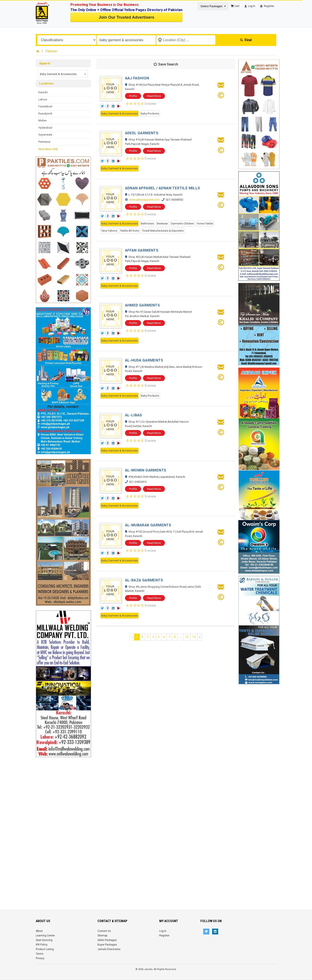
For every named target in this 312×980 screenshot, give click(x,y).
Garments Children (182, 223)
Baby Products (150, 114)
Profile (133, 96)
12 (187, 637)
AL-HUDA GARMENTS (144, 360)
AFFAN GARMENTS (142, 250)
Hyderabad (45, 128)
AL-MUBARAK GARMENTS (148, 525)
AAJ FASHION (137, 78)
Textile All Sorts (130, 231)
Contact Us (104, 931)
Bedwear (162, 223)
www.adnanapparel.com (144, 200)
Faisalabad (45, 106)
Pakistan (51, 51)
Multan (43, 120)
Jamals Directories (109, 949)
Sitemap (102, 936)
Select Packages (212, 6)
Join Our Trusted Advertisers (127, 17)
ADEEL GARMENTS (142, 133)
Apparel (45, 63)
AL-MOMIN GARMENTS (146, 470)
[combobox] (63, 74)
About (39, 931)
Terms (40, 954)
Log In (249, 6)
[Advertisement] (63, 822)
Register (267, 6)
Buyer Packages (107, 945)
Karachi (43, 92)
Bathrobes (147, 223)
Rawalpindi (45, 114)
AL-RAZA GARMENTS (144, 580)
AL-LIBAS (134, 415)
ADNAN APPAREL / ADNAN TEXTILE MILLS (163, 188)
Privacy (40, 958)
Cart (235, 6)
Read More (154, 96)
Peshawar (44, 142)
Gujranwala (45, 135)
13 (194, 637)
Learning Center (45, 936)
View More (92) (48, 149)
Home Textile (205, 223)
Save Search (166, 64)
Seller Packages (107, 940)
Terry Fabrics (109, 231)
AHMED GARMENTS (143, 305)
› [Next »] (200, 637)
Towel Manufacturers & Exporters (163, 231)
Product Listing (45, 949)
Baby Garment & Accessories (119, 114)
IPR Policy (42, 945)
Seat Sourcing (44, 940)
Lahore (43, 99)
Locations (46, 83)
